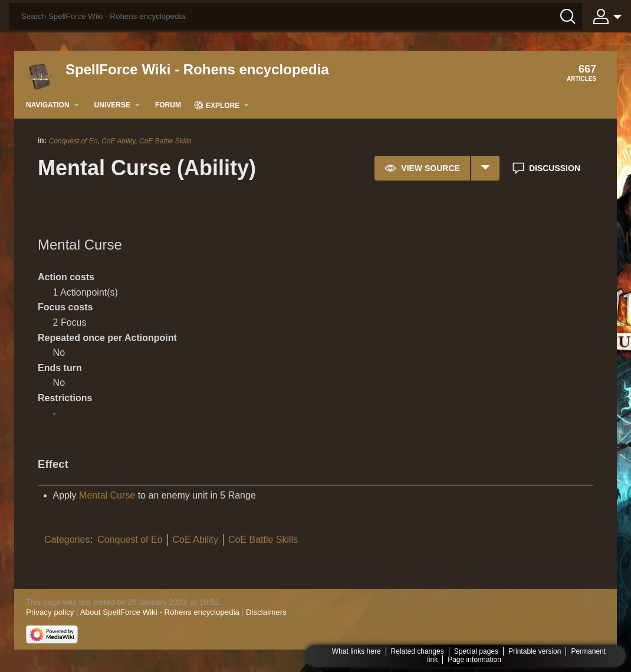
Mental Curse (107, 495)
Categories (67, 540)
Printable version (535, 651)
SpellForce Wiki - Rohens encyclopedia (197, 69)
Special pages (476, 651)
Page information (474, 660)
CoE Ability (118, 141)
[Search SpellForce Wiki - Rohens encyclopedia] (296, 17)
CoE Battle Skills (165, 141)
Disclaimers (266, 612)
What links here (356, 651)
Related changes (418, 651)
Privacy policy (50, 612)
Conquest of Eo (73, 141)
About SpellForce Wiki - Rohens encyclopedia (160, 612)
